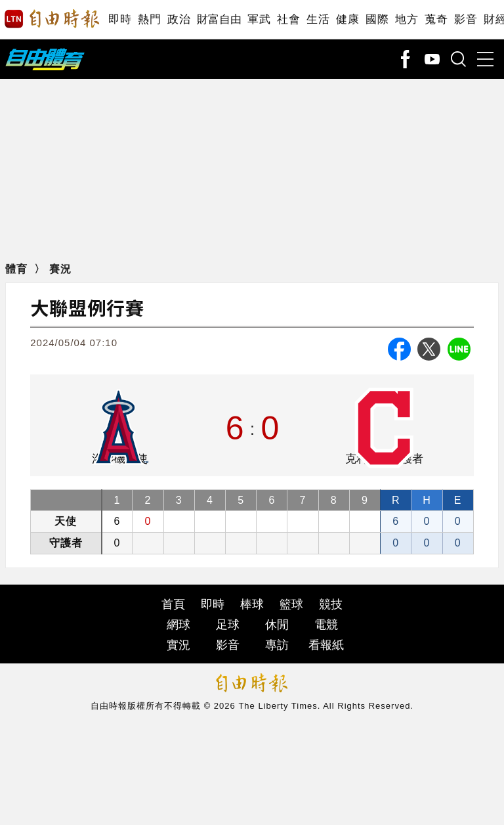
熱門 (149, 19)
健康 (347, 19)
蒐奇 (436, 19)
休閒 (277, 625)
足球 (228, 625)
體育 (16, 269)
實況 (178, 645)
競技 (331, 604)
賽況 (60, 269)
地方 (407, 19)
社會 (288, 19)
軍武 (259, 19)
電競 (326, 625)
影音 (466, 19)
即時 (120, 19)
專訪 (277, 645)
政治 (179, 19)
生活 (318, 19)
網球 (178, 625)
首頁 (173, 604)
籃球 (291, 604)
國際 (377, 19)
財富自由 (219, 19)
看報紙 (326, 645)
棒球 (252, 604)
